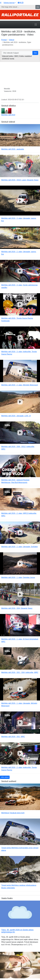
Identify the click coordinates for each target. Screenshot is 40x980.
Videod (12, 40)
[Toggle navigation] (36, 25)
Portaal (4, 40)
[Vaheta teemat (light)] (8, 3)
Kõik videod (5, 777)
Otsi (38, 7)
